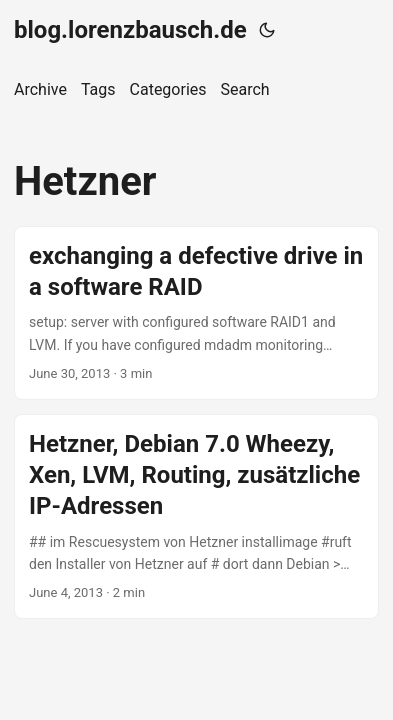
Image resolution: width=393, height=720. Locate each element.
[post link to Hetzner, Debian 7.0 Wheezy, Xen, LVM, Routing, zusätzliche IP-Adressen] (196, 516)
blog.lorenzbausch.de (130, 30)
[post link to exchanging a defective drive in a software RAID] (196, 313)
